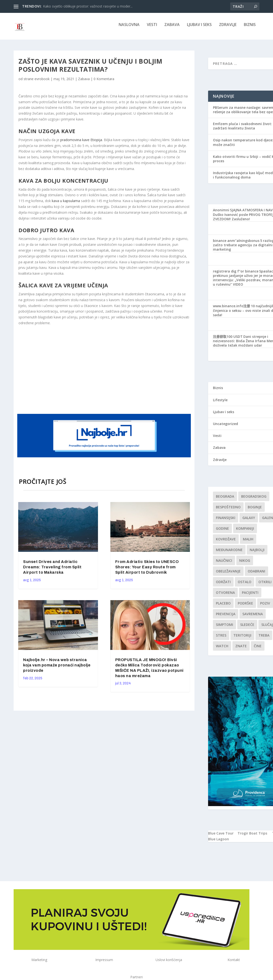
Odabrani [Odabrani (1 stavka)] (256, 575)
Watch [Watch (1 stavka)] (222, 649)
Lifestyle (220, 403)
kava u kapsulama (66, 204)
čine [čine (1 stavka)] (258, 649)
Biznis (250, 28)
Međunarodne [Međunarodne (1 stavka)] (229, 553)
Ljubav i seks (199, 28)
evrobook (42, 82)
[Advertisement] (111, 372)
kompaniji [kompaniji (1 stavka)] (245, 532)
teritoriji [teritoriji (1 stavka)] (242, 639)
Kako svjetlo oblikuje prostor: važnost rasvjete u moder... (88, 6)
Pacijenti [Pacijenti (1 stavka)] (250, 596)
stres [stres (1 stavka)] (221, 639)
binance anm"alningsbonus (236, 244)
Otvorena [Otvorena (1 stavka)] (225, 596)
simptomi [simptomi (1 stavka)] (225, 628)
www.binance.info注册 (232, 309)
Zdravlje (228, 28)
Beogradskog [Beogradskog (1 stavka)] (254, 500)
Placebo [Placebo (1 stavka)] (223, 607)
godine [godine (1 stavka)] (222, 532)
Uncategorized (225, 427)
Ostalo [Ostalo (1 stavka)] (245, 585)
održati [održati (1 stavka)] (223, 585)
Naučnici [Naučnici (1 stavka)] (224, 564)
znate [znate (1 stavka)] (241, 649)
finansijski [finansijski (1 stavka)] (226, 521)
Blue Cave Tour (221, 837)
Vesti (152, 28)
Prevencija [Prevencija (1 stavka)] (226, 617)
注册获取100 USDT (228, 340)
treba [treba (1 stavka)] (264, 639)
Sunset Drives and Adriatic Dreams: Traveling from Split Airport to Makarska (52, 570)
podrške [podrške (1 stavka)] (245, 607)
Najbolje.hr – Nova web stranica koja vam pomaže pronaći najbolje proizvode (57, 669)
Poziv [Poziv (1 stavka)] (265, 607)
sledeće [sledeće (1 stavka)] (247, 628)
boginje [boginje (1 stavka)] (255, 510)
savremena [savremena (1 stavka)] (253, 617)
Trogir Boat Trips (252, 837)
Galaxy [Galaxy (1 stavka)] (249, 521)
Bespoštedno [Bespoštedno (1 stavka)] (228, 510)
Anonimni (221, 213)
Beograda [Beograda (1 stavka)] (225, 500)
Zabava (172, 28)
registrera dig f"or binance (236, 275)
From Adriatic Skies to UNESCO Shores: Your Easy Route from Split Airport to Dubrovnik (147, 570)
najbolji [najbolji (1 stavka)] (257, 553)
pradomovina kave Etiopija (81, 143)
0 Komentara (104, 82)
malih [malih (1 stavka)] (248, 542)
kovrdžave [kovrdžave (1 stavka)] (226, 542)
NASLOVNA (129, 28)
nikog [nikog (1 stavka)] (245, 564)
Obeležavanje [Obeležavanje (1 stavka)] (228, 575)
